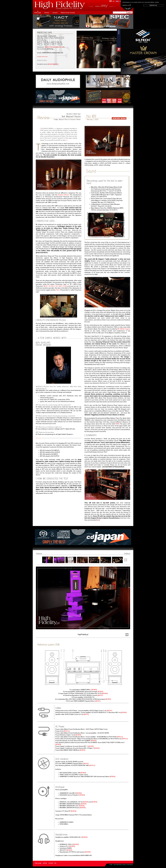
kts (55, 863)
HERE (117, 424)
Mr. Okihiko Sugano (124, 329)
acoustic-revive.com (42, 57)
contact (55, 13)
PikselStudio (130, 865)
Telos (58, 290)
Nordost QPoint (63, 195)
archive (47, 13)
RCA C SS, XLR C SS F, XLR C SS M (55, 286)
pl (113, 1)
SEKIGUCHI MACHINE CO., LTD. (55, 47)
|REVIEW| (94, 690)
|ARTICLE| (66, 731)
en (120, 1)
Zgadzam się (127, 5)
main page (38, 13)
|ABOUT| (100, 695)
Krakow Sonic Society (68, 13)
